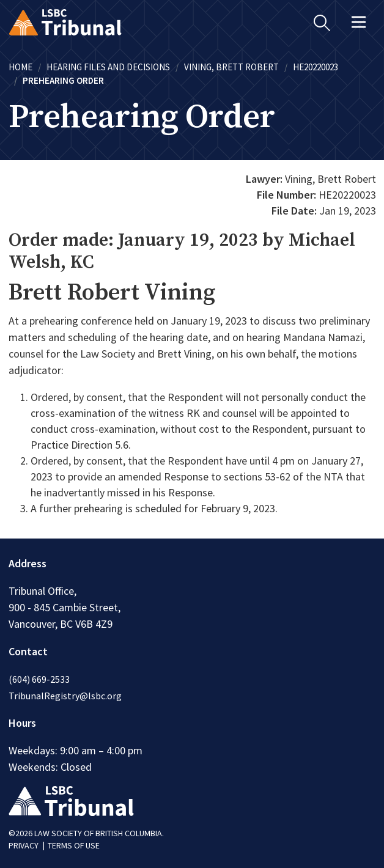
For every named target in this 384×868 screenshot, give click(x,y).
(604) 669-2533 (39, 679)
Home (20, 67)
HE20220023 (316, 67)
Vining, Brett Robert (231, 67)
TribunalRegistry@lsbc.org (65, 696)
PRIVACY (24, 845)
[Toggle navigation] (359, 22)
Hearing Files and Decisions (108, 67)
